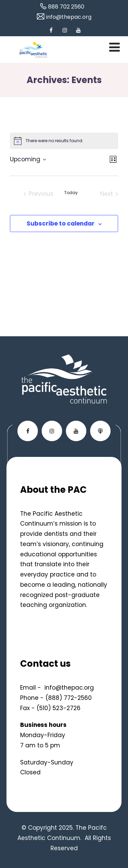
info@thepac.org (69, 688)
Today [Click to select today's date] (71, 193)
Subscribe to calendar (61, 223)
